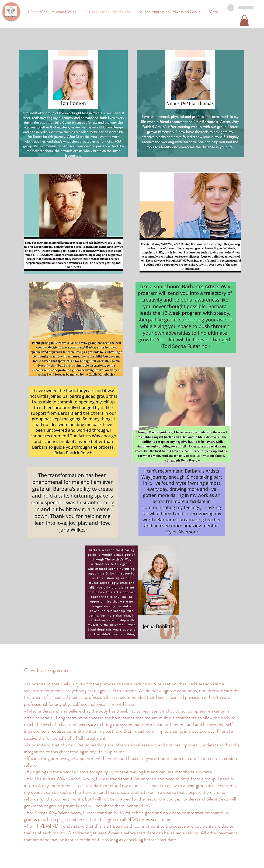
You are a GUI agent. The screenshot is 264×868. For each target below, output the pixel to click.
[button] (244, 21)
